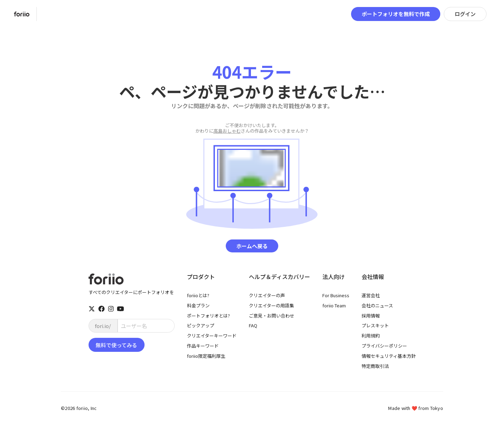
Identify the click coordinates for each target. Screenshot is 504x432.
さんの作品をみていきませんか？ (252, 128)
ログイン (465, 14)
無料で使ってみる (116, 345)
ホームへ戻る (252, 246)
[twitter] (92, 309)
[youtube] (120, 309)
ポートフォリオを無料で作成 (396, 14)
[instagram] (111, 309)
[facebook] (101, 309)
